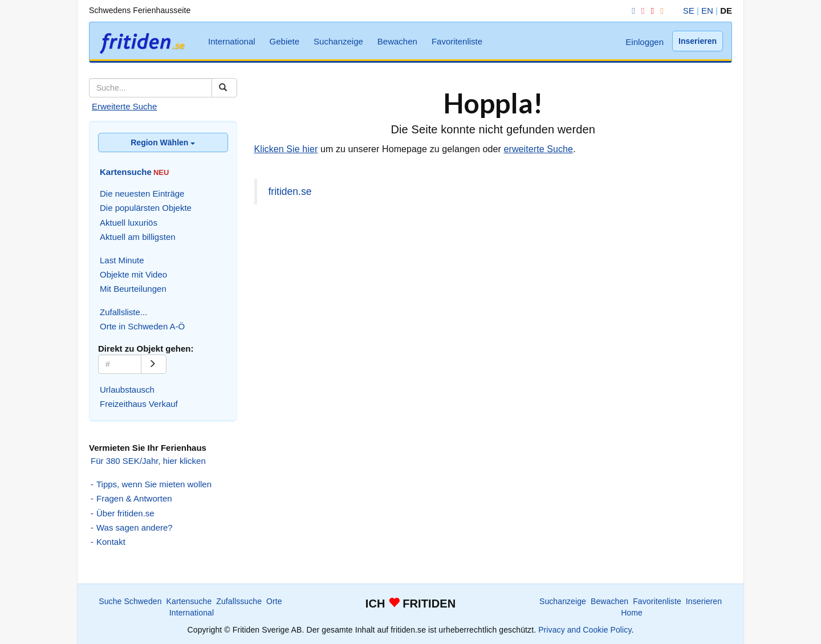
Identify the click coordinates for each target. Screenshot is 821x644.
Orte (274, 601)
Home (632, 613)
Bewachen (397, 41)
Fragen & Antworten (134, 498)
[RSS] (660, 11)
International (232, 41)
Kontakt (111, 542)
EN (707, 11)
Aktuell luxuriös (129, 223)
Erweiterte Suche (124, 106)
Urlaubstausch (127, 390)
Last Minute (122, 260)
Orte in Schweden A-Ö (142, 326)
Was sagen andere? (135, 527)
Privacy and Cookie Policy (585, 630)
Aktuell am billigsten (138, 237)
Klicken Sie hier (286, 149)
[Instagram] (641, 11)
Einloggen (645, 42)
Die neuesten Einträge (142, 193)
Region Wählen (163, 142)
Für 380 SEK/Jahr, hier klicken (148, 461)
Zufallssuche (239, 601)
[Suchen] (224, 88)
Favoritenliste (457, 41)
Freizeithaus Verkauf (139, 404)
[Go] (154, 364)
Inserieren (698, 41)
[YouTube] (650, 11)
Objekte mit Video (133, 274)
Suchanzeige (338, 41)
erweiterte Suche (538, 149)
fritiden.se (290, 191)
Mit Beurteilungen (133, 289)
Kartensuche (189, 601)
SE (689, 11)
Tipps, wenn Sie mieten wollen (154, 484)
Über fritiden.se (125, 513)
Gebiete (285, 41)
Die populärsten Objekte (146, 208)
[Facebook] (631, 11)
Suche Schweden (130, 601)
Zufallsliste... (123, 312)
